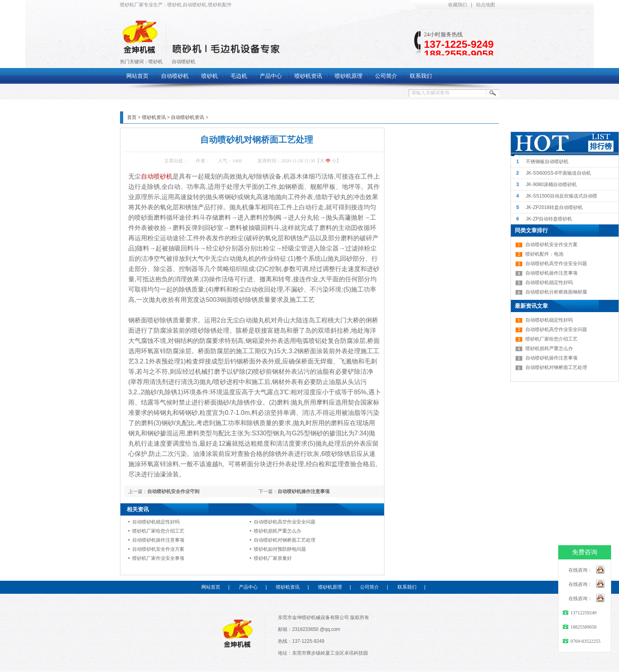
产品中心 (248, 587)
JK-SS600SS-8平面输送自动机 (558, 173)
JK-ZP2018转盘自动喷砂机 (554, 207)
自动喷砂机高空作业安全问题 (285, 522)
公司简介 (370, 587)
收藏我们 (458, 5)
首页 (132, 117)
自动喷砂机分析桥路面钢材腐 (556, 292)
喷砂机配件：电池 (544, 254)
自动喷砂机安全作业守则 (173, 491)
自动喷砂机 (184, 62)
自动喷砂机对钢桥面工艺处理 (285, 540)
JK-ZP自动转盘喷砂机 (549, 219)
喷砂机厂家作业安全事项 (158, 558)
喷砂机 (156, 62)
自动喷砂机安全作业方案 (158, 549)
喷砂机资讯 (154, 117)
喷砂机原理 (330, 587)
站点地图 (486, 5)
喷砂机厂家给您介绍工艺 (158, 531)
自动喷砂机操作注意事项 (304, 491)
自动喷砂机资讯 (188, 117)
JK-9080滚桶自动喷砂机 (551, 184)
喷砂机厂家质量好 (273, 558)
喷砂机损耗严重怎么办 (278, 531)
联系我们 (407, 587)
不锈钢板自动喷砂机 (547, 162)
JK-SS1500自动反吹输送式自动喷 (562, 196)
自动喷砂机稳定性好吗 (156, 522)
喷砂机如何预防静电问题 (280, 549)
